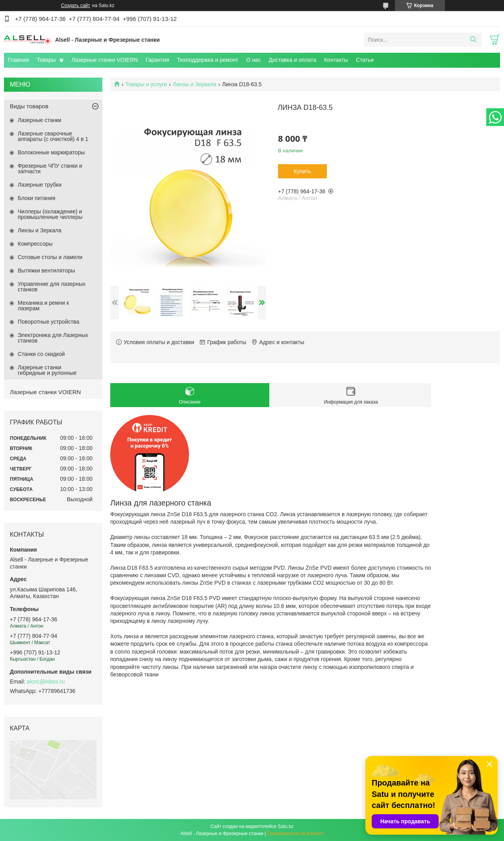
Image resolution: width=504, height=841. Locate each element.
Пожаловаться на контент (295, 834)
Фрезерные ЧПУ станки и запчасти (50, 169)
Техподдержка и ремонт (208, 60)
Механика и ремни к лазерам (43, 306)
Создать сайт (76, 6)
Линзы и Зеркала (195, 84)
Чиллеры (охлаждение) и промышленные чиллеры (50, 214)
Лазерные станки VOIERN (104, 60)
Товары (46, 60)
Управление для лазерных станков (52, 287)
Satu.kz (285, 826)
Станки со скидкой (41, 354)
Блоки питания (37, 198)
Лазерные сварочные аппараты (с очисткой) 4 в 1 (53, 136)
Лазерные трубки (40, 185)
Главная (18, 60)
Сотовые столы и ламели (50, 257)
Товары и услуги (146, 84)
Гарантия (157, 60)
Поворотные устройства (48, 322)
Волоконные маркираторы (51, 152)
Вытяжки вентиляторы (46, 270)
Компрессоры (35, 244)
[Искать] (473, 40)
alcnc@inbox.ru (46, 682)
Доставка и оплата (292, 60)
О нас (253, 60)
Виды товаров (29, 106)
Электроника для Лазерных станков (53, 338)
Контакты (336, 60)
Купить (302, 171)
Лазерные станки (40, 120)
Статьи (365, 60)
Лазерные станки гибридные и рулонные (47, 370)
